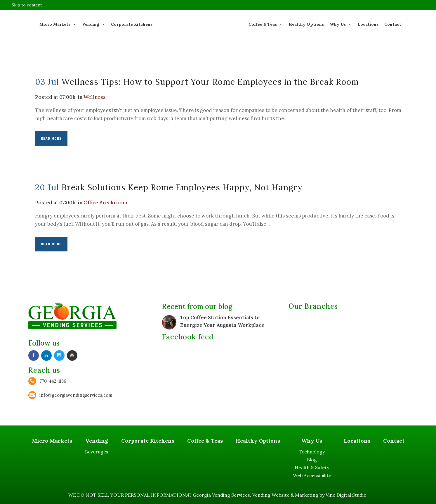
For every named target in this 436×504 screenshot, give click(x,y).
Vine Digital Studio (346, 495)
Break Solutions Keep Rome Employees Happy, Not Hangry (182, 187)
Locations (368, 24)
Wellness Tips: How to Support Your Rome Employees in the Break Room (210, 82)
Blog (312, 460)
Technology (312, 452)
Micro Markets (58, 24)
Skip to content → (29, 5)
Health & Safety (312, 467)
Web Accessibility (312, 475)
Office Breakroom (105, 203)
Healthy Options (306, 24)
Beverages (97, 452)
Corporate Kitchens (132, 24)
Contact (393, 24)
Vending (94, 24)
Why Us (341, 24)
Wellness (95, 97)
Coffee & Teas (266, 24)
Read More (51, 139)
